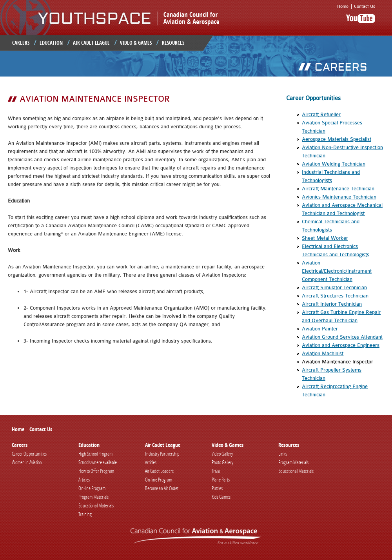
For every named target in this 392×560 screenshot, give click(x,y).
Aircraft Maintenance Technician (338, 189)
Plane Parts (221, 480)
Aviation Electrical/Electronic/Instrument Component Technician (337, 271)
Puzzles (217, 488)
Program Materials (93, 497)
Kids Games (221, 497)
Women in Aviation (27, 462)
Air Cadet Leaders (159, 471)
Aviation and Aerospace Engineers (341, 345)
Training (85, 514)
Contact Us (365, 6)
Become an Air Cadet (162, 488)
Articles (84, 480)
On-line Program (92, 488)
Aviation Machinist (323, 353)
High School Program (95, 454)
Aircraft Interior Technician (332, 304)
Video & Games (136, 43)
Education (51, 43)
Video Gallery (222, 454)
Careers (21, 43)
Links (283, 454)
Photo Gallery (222, 462)
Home (343, 6)
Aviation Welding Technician (334, 164)
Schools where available (98, 462)
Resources (173, 43)
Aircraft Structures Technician (335, 296)
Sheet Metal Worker (325, 238)
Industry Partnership (162, 454)
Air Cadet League (91, 43)
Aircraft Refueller (321, 114)
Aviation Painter (320, 329)
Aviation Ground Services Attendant (342, 337)
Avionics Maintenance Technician (339, 197)
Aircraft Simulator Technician (334, 287)
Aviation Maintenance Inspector (338, 362)
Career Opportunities (29, 454)
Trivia (216, 471)
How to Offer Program (96, 471)
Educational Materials (96, 505)
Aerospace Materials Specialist (337, 139)
